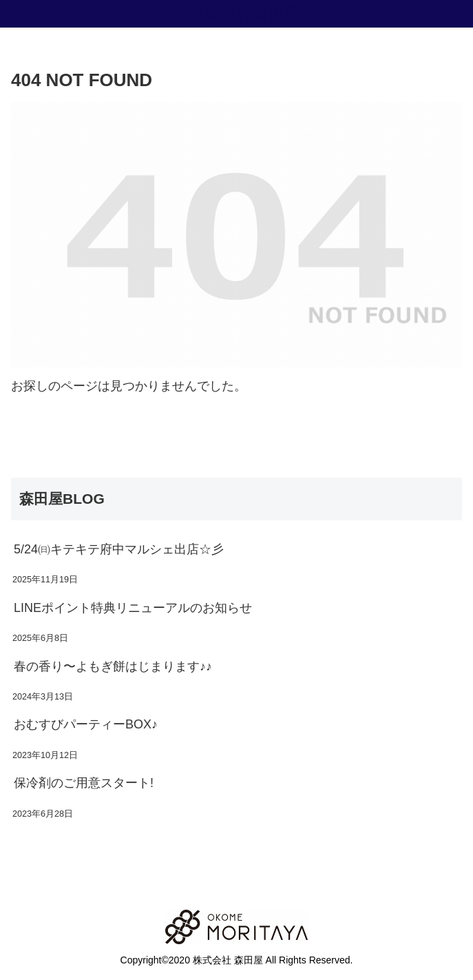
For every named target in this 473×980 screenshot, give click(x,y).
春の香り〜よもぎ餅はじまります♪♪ (113, 666)
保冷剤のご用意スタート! (84, 783)
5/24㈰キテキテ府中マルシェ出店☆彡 (119, 549)
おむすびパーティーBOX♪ (86, 724)
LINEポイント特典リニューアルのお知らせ (133, 608)
